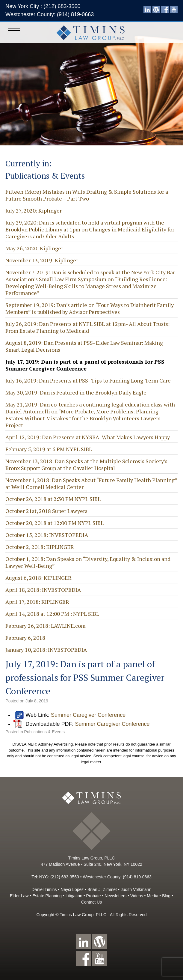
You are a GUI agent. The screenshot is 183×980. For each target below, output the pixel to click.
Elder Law (19, 896)
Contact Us (91, 902)
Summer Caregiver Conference (88, 715)
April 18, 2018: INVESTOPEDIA (43, 590)
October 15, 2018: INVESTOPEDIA (47, 535)
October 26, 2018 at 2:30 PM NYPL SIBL (53, 499)
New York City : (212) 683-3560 (43, 6)
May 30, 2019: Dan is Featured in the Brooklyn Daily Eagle (76, 392)
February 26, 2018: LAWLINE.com (46, 626)
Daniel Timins (44, 889)
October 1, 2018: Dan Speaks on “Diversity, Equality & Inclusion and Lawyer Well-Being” (88, 562)
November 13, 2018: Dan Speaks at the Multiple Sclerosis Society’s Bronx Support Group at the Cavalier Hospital (86, 465)
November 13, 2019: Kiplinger (42, 260)
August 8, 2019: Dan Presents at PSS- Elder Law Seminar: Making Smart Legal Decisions (84, 346)
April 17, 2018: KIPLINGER (37, 602)
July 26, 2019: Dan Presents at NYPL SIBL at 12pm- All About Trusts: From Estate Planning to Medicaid (87, 327)
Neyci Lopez (72, 889)
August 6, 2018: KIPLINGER (38, 578)
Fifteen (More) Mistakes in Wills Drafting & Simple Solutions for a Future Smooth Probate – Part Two (87, 195)
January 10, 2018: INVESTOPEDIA (46, 650)
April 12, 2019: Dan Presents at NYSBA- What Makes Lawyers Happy (88, 437)
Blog (166, 896)
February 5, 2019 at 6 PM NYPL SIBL (49, 449)
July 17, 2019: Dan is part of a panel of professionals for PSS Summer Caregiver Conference (85, 365)
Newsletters (115, 896)
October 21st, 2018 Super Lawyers (46, 511)
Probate (93, 896)
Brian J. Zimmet (102, 889)
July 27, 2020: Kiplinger (34, 210)
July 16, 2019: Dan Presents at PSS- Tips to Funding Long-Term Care (88, 380)
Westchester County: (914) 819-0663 (50, 14)
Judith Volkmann (136, 889)
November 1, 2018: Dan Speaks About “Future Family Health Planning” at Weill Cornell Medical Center (91, 483)
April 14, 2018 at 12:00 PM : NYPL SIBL (52, 614)
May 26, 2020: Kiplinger (34, 248)
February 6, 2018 (25, 638)
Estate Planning (47, 896)
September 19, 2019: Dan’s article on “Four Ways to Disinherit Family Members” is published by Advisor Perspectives (90, 308)
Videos (137, 896)
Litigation (74, 896)
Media (152, 896)
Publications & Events (44, 732)
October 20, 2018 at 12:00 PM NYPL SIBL (55, 523)
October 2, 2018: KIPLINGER (40, 547)
